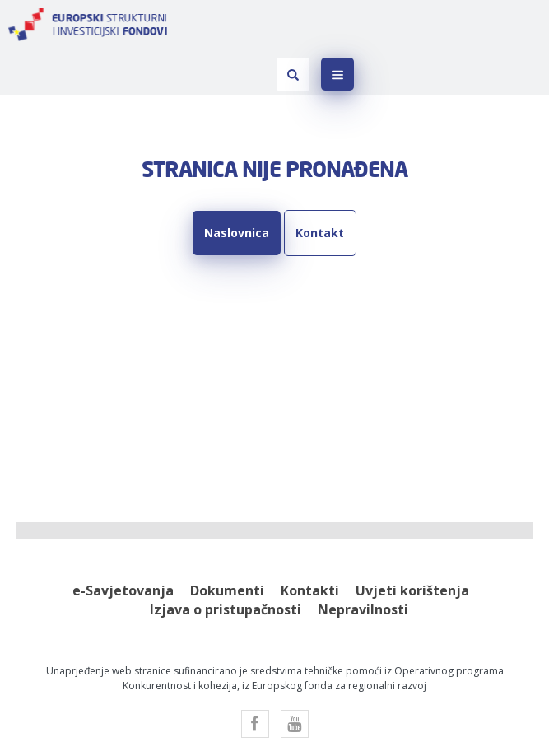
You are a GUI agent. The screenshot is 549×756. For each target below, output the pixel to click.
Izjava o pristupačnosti (226, 564)
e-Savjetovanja (123, 545)
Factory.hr (245, 719)
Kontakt (317, 187)
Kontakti (310, 545)
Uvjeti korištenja (412, 545)
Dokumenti (227, 545)
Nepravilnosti (363, 564)
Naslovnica (240, 187)
